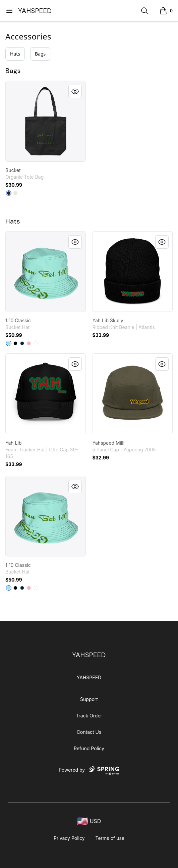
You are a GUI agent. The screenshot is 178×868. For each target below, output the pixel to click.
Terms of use (110, 838)
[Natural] (15, 193)
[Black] (9, 193)
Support (89, 699)
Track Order (89, 716)
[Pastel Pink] (29, 343)
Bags (40, 54)
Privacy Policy (69, 838)
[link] (46, 121)
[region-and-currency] (89, 821)
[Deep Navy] (22, 343)
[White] (36, 343)
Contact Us (89, 732)
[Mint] (9, 343)
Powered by (89, 771)
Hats (15, 54)
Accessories (28, 36)
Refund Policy (89, 748)
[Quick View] (75, 91)
